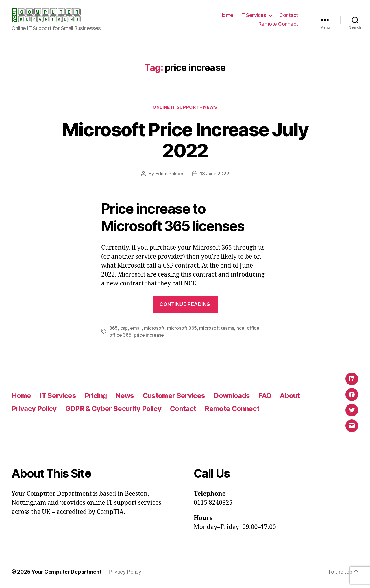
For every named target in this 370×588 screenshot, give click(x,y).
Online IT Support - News (185, 107)
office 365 (120, 335)
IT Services (254, 15)
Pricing (96, 396)
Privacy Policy (34, 409)
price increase (149, 335)
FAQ (265, 396)
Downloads (232, 396)
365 (113, 328)
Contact (289, 15)
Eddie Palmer (169, 174)
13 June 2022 (215, 174)
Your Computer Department (66, 572)
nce (240, 328)
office (253, 328)
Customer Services (174, 396)
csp (124, 328)
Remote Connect (278, 24)
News (125, 396)
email (136, 328)
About (290, 396)
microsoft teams (217, 328)
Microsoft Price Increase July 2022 (185, 140)
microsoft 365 (182, 328)
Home (226, 15)
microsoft (154, 328)
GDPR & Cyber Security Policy (113, 409)
